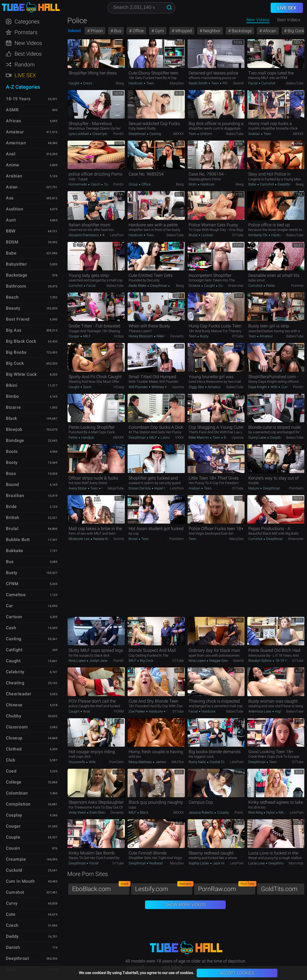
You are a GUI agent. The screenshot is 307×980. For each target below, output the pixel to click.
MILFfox (178, 762)
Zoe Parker (137, 711)
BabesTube (295, 83)
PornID (119, 661)
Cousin (13, 848)
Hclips (119, 336)
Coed (11, 771)
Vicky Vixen (78, 812)
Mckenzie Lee (80, 539)
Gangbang (226, 286)
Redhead (156, 863)
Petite (270, 286)
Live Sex (25, 75)
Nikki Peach (165, 336)
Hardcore (136, 83)
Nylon (271, 812)
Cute (11, 914)
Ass (10, 198)
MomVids (296, 863)
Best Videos (28, 54)
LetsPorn (117, 235)
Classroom (17, 727)
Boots (12, 451)
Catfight (14, 650)
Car (10, 606)
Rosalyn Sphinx (260, 661)
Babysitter (16, 264)
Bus (117, 31)
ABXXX (178, 134)
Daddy (12, 936)
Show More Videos (185, 905)
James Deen (165, 762)
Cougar (74, 336)
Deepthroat (137, 134)
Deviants (177, 336)
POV (225, 83)
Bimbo (13, 396)
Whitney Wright (163, 387)
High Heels (283, 711)
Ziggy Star (197, 387)
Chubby (14, 716)
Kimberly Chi (258, 235)
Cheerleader (19, 694)
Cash (11, 628)
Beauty (13, 308)
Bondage (15, 440)
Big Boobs (16, 352)
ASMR (12, 110)
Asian (12, 187)
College (14, 782)
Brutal (193, 235)
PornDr (119, 134)
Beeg (120, 83)
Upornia (178, 387)
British (13, 518)
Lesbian (207, 235)
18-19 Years (284, 661)
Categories (27, 22)
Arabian (255, 134)
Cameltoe (16, 595)
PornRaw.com (227, 888)
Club (10, 760)
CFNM (12, 584)
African (269, 31)
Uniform (206, 134)
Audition (15, 209)
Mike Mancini (199, 437)
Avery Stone (78, 488)
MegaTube (116, 488)
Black (144, 812)
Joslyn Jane (98, 661)
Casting (155, 134)
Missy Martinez (141, 762)
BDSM (12, 242)
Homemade (78, 184)
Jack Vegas (222, 863)
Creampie (100, 134)
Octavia (195, 286)
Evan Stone (98, 812)
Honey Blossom (141, 336)
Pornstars (26, 32)
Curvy (12, 903)
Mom (193, 184)
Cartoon (14, 617)
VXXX (179, 437)
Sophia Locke (199, 863)
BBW (11, 231)
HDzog (119, 387)
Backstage (241, 31)
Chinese (14, 705)
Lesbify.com (164, 888)
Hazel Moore (164, 488)
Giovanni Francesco (84, 235)
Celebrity (15, 672)
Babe (253, 184)
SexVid (238, 83)
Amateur (266, 336)
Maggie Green (220, 661)
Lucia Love (257, 863)
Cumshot (268, 83)
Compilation (18, 804)
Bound (13, 484)
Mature (254, 488)
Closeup (14, 738)
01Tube (238, 235)
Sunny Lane (258, 437)
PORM (119, 711)
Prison (96, 31)
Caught (74, 83)
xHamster (236, 286)
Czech (95, 184)
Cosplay (223, 812)
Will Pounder (139, 387)
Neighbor (211, 31)
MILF (87, 336)
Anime (13, 165)
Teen (150, 83)
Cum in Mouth (20, 881)
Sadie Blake (138, 286)
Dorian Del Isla (140, 488)
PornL (239, 812)
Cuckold (14, 870)
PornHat (297, 286)
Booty (12, 462)
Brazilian (15, 496)
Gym (159, 31)
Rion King (256, 812)
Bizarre (13, 407)
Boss (11, 473)
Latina (165, 437)
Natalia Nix (101, 539)
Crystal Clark (219, 762)
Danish (13, 947)
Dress (87, 83)
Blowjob (14, 429)
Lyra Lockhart (79, 134)
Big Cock (146, 661)
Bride (11, 507)
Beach (12, 297)
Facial (253, 83)
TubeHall (31, 7)
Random (25, 65)
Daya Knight (258, 387)
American (16, 143)
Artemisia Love (260, 711)
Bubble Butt (18, 540)
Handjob (87, 437)
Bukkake (15, 551)
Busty (204, 336)
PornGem (296, 488)
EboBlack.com (101, 888)
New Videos (258, 20)
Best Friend (18, 319)
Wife (274, 387)
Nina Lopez (77, 661)
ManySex (177, 83)
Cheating (15, 683)
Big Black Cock (21, 341)
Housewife (77, 762)
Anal (86, 711)
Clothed (14, 749)
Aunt (11, 220)
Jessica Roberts (201, 812)
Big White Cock (21, 374)
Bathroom (16, 286)
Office (138, 31)
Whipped (183, 31)
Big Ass (14, 330)
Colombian (17, 793)
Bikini (12, 385)
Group (134, 184)
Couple (13, 837)
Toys (107, 184)
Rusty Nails (198, 762)
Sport (87, 387)
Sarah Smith (198, 83)
